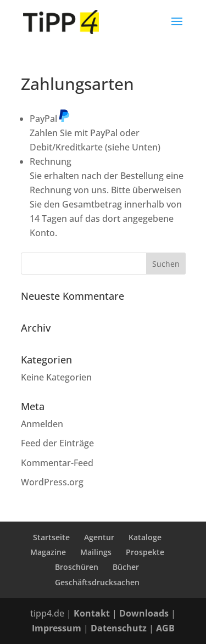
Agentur (99, 537)
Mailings (96, 552)
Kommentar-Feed (57, 463)
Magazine (48, 552)
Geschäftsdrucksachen (97, 582)
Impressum (57, 628)
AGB (165, 628)
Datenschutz (119, 628)
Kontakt (92, 613)
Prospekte (145, 552)
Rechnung (51, 161)
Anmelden (42, 424)
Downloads (144, 613)
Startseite (51, 537)
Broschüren (77, 567)
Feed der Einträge (57, 443)
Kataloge (145, 537)
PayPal (50, 119)
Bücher (126, 567)
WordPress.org (52, 482)
